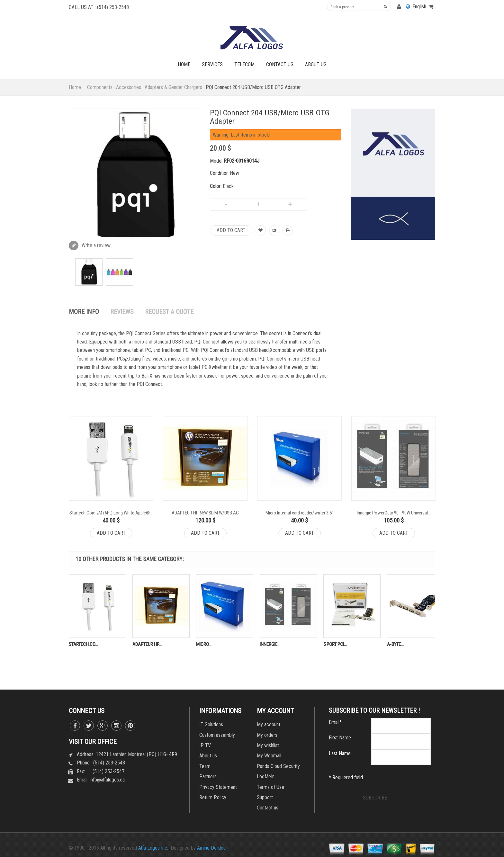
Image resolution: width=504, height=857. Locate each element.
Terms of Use (270, 787)
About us (208, 756)
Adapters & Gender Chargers (173, 87)
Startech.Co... (83, 644)
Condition (219, 173)
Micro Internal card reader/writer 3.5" (299, 513)
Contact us (268, 808)
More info (84, 312)
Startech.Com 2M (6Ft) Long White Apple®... (111, 513)
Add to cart (111, 533)
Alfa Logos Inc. (153, 848)
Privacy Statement (218, 787)
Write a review (95, 245)
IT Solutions (211, 724)
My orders (267, 735)
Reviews (122, 312)
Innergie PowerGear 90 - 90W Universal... (394, 513)
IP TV (205, 745)
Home (75, 87)
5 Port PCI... (335, 644)
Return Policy (213, 797)
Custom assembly (217, 735)
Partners (208, 777)
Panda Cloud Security (278, 766)
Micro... (204, 644)
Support (265, 797)
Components (100, 87)
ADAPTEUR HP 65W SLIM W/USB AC (205, 513)
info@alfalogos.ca (107, 780)
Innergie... (270, 644)
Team (205, 766)
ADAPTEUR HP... (147, 644)
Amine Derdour (212, 848)
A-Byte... (395, 644)
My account (269, 724)
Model (216, 161)
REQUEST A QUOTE (169, 312)
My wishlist (268, 745)
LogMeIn (266, 777)
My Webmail (269, 756)
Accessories (129, 87)
